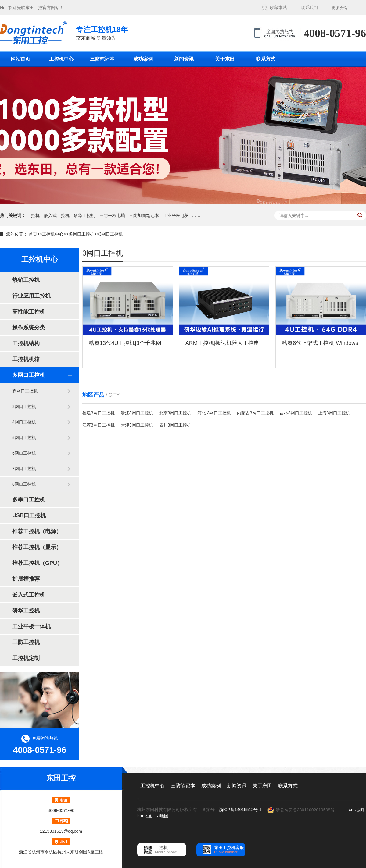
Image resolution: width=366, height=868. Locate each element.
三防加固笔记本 (144, 215)
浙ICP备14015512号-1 (240, 810)
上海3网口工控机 (334, 413)
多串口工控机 (29, 500)
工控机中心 (61, 59)
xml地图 (357, 810)
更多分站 (340, 8)
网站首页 (20, 59)
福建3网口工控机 (99, 413)
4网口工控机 (24, 422)
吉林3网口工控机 (296, 413)
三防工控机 (26, 642)
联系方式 (266, 59)
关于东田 (225, 59)
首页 (33, 234)
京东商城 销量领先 (102, 32)
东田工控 (34, 8)
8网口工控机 (24, 484)
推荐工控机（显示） (37, 547)
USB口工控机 (29, 515)
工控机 (33, 215)
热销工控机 (26, 280)
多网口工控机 (81, 234)
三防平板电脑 (112, 215)
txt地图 (162, 816)
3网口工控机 (111, 234)
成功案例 (143, 59)
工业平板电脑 (176, 215)
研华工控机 (84, 215)
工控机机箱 (26, 359)
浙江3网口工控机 (137, 413)
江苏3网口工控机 (99, 425)
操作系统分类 (29, 328)
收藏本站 (278, 8)
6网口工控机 (24, 453)
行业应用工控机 (31, 296)
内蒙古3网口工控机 (255, 413)
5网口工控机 (24, 438)
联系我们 (309, 8)
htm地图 (145, 816)
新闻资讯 (184, 59)
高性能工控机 (29, 312)
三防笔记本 (102, 59)
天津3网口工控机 (137, 425)
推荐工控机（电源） (37, 531)
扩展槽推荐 (26, 579)
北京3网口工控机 (175, 413)
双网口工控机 (25, 391)
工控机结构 (26, 343)
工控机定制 (26, 658)
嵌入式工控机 (57, 215)
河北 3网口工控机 (214, 413)
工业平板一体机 (31, 626)
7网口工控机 (24, 469)
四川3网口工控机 (175, 425)
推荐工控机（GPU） (37, 563)
